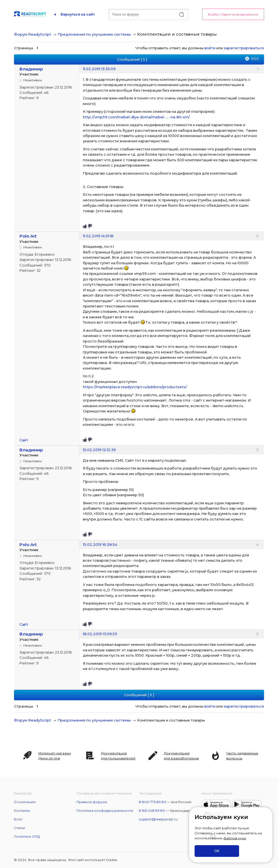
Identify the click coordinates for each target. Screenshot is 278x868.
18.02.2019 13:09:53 (100, 634)
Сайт (24, 440)
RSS (255, 58)
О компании (25, 802)
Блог (18, 819)
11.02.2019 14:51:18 (98, 236)
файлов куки (235, 838)
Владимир (31, 69)
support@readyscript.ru (158, 819)
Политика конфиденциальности (105, 810)
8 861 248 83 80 (152, 810)
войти (210, 48)
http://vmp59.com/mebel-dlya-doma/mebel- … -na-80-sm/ (136, 117)
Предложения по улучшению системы (94, 34)
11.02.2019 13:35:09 (99, 69)
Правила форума (92, 802)
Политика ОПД (27, 836)
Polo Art (28, 236)
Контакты (22, 810)
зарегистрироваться (244, 48)
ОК (217, 851)
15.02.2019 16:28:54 (100, 544)
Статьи (19, 828)
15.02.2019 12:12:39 (99, 450)
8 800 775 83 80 (153, 802)
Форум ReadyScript (33, 34)
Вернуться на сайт (78, 14)
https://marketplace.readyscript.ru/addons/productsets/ (135, 387)
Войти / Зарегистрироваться (233, 14)
